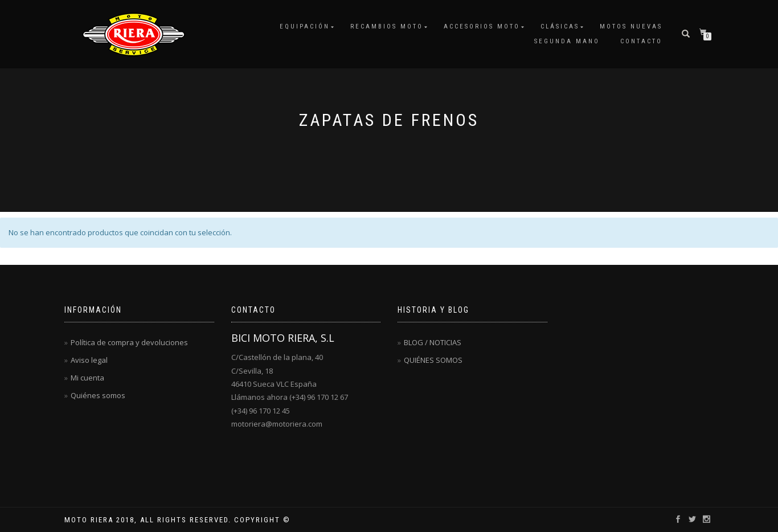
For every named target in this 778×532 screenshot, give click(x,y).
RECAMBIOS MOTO (387, 26)
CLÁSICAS (560, 26)
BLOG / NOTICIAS (433, 342)
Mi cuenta (87, 378)
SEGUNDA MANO (567, 41)
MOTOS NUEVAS (631, 26)
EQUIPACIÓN (305, 26)
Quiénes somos (98, 395)
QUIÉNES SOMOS (433, 360)
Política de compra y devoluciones (129, 342)
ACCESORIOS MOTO (482, 26)
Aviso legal (89, 360)
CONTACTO (641, 41)
